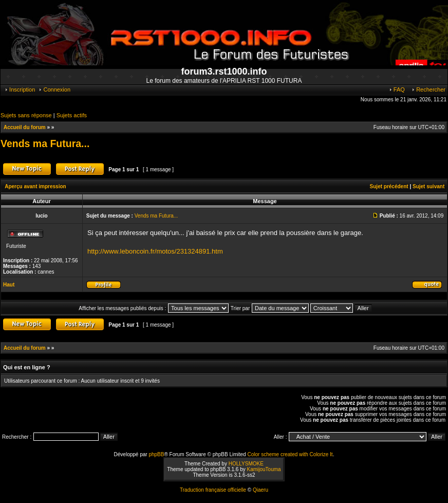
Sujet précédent (389, 186)
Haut (9, 285)
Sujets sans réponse (26, 115)
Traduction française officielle (213, 490)
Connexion (54, 89)
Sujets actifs (72, 115)
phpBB (156, 454)
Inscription (20, 89)
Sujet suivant (428, 186)
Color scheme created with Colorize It (290, 454)
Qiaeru (260, 490)
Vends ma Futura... (45, 143)
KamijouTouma (264, 469)
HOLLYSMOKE (246, 464)
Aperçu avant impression (35, 186)
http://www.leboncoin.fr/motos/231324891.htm (155, 251)
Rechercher (428, 89)
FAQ (397, 89)
